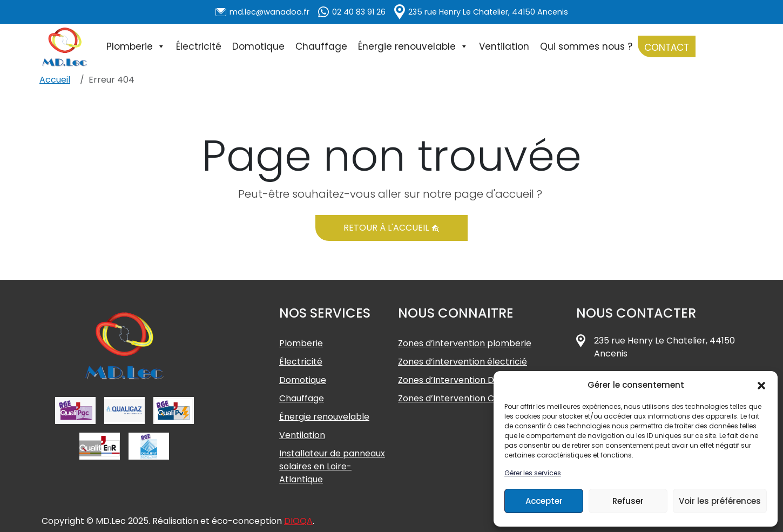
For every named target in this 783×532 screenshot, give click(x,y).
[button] (761, 385)
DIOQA (298, 521)
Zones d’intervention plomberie (465, 343)
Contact (667, 48)
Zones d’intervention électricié (463, 362)
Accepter (544, 501)
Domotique (258, 46)
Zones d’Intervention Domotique (466, 380)
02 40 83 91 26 (359, 12)
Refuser (628, 501)
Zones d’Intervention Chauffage (465, 398)
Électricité (199, 46)
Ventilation (504, 46)
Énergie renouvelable (413, 46)
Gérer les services (533, 473)
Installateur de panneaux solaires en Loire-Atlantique (332, 466)
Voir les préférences (720, 501)
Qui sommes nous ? (586, 46)
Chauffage (321, 46)
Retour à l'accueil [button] (391, 228)
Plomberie (136, 46)
